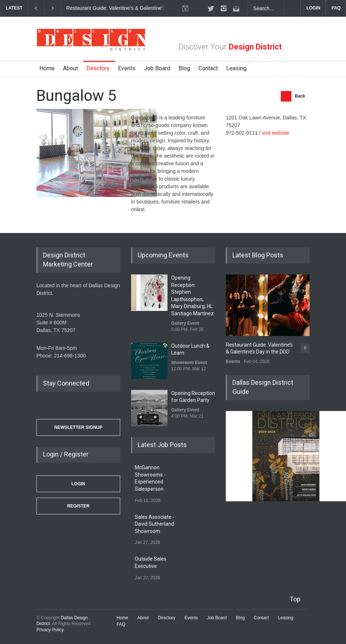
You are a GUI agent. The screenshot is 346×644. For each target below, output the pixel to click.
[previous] (36, 8)
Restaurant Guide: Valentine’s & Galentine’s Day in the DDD (134, 8)
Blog (184, 68)
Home (47, 68)
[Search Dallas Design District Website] (266, 8)
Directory (98, 68)
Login (78, 484)
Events (127, 68)
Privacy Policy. (50, 630)
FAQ (336, 8)
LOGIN (313, 8)
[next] (53, 8)
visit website (276, 133)
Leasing (236, 68)
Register (78, 506)
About (70, 68)
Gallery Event (185, 323)
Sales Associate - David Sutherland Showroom (155, 524)
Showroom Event (189, 363)
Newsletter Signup (78, 427)
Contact (208, 68)
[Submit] (292, 8)
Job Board (157, 68)
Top (295, 599)
